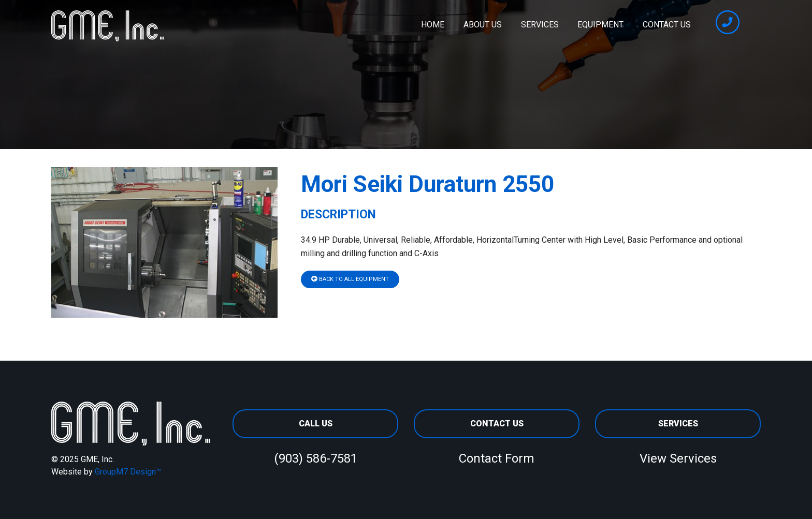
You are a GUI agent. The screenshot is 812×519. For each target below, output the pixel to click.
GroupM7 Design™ (128, 472)
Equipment (600, 25)
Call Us (316, 424)
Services (540, 25)
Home (433, 25)
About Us (483, 25)
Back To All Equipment (350, 279)
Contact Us (667, 25)
